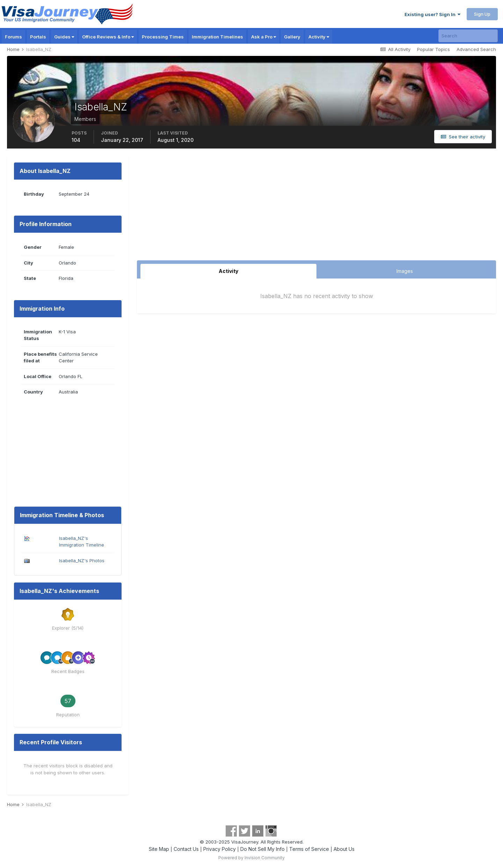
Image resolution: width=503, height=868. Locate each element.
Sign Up (482, 14)
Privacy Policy (220, 849)
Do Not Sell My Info (263, 849)
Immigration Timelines (217, 37)
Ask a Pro (264, 37)
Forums (13, 37)
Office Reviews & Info (108, 37)
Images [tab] (405, 271)
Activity (319, 37)
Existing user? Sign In (432, 14)
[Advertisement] (316, 208)
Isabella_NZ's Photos (82, 560)
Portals (38, 37)
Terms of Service (309, 849)
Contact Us (186, 849)
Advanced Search (476, 49)
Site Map (159, 849)
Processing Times (163, 37)
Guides (64, 37)
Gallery (292, 37)
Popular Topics (433, 49)
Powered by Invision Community (251, 858)
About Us (344, 849)
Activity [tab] (228, 271)
